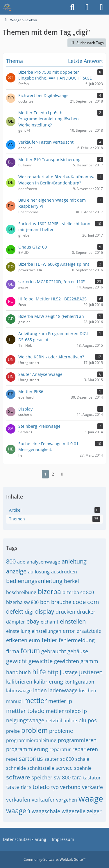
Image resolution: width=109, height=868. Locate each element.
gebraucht (54, 651)
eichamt (50, 622)
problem (34, 730)
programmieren (77, 740)
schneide (16, 768)
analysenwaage (43, 562)
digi (29, 612)
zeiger (94, 811)
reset (12, 759)
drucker (86, 612)
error (69, 631)
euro (34, 640)
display (45, 611)
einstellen (73, 621)
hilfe (39, 672)
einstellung (18, 631)
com (93, 602)
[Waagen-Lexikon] (7, 7)
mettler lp (60, 701)
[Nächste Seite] (62, 474)
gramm (89, 661)
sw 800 (62, 777)
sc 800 (67, 759)
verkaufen (18, 800)
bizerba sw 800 (22, 602)
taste (13, 787)
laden (40, 690)
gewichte (41, 661)
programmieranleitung (31, 740)
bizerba (49, 591)
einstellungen (47, 631)
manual (14, 701)
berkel (72, 581)
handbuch (18, 672)
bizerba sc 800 (78, 592)
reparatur (60, 749)
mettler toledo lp (66, 711)
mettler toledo (25, 711)
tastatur (92, 778)
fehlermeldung (77, 640)
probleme (61, 731)
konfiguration (79, 682)
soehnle (83, 768)
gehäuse (78, 651)
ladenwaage (63, 690)
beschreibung (21, 592)
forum (30, 651)
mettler (35, 700)
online (70, 721)
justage (69, 672)
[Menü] (101, 7)
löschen (88, 691)
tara (77, 777)
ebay (33, 621)
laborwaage (19, 691)
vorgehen (67, 800)
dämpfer (16, 622)
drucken (65, 612)
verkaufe (92, 787)
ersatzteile (89, 631)
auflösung (39, 572)
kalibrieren (19, 682)
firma (13, 651)
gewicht (17, 661)
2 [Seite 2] (53, 474)
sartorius (31, 759)
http (53, 672)
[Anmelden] (87, 7)
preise (13, 731)
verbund (70, 787)
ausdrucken (64, 572)
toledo (41, 787)
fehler (49, 640)
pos (92, 720)
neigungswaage (25, 720)
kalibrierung (48, 682)
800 (11, 561)
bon (45, 602)
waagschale (46, 811)
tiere (26, 787)
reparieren (85, 749)
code (79, 602)
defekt (15, 611)
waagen (18, 811)
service (64, 768)
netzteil (54, 721)
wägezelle (74, 811)
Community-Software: (54, 859)
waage (91, 798)
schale (82, 759)
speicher (42, 777)
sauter (52, 759)
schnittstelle (41, 768)
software (18, 777)
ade (21, 562)
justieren (91, 672)
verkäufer (43, 800)
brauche (61, 602)
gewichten (67, 661)
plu (82, 720)
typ (55, 787)
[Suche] (72, 7)
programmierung (27, 749)
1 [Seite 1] (45, 474)
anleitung (74, 561)
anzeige (16, 571)
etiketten (17, 640)
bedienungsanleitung (34, 581)
